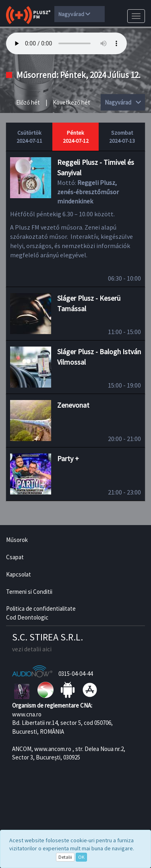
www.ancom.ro (53, 749)
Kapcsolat (19, 574)
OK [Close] (81, 857)
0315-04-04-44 (75, 674)
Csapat (15, 557)
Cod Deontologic (27, 617)
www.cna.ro (27, 714)
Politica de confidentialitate (41, 608)
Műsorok (17, 540)
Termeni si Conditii (29, 592)
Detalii (65, 857)
